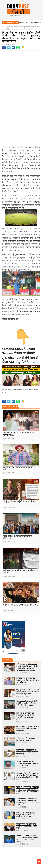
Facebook (26, 390)
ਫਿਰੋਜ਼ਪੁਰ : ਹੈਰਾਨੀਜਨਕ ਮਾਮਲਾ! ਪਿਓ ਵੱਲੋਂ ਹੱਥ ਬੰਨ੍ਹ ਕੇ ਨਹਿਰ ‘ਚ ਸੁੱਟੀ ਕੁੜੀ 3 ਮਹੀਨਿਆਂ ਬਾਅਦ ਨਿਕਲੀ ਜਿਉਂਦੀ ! (28, 789)
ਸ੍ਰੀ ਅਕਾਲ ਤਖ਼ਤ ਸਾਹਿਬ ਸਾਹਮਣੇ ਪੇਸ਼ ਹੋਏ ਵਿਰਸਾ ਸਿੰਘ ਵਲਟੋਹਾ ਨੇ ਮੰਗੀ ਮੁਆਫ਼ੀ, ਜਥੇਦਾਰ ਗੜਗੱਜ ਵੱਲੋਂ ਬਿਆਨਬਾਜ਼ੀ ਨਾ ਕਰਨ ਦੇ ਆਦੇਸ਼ (27, 667)
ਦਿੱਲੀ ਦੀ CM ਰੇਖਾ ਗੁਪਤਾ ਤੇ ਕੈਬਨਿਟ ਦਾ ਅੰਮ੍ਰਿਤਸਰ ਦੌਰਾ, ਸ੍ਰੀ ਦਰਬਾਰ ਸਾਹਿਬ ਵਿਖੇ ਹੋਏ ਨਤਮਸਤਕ (27, 703)
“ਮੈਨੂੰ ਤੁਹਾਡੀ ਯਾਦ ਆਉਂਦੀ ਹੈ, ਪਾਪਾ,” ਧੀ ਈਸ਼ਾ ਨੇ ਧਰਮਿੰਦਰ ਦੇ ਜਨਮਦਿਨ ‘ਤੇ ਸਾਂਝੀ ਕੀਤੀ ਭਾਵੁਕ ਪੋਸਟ (28, 692)
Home (4, 27)
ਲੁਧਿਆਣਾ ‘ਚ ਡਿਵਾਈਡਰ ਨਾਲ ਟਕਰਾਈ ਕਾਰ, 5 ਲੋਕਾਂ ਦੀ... (20, 571)
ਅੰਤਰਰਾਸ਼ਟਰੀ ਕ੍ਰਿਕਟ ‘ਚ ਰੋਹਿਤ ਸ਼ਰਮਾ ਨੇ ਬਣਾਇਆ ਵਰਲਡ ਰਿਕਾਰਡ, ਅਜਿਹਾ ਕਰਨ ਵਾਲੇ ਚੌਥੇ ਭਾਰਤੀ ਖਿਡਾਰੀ (27, 839)
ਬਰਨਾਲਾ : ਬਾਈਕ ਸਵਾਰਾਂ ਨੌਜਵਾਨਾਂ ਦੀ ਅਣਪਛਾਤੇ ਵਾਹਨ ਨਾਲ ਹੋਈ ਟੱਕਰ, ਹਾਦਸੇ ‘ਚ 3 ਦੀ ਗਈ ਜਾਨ (27, 814)
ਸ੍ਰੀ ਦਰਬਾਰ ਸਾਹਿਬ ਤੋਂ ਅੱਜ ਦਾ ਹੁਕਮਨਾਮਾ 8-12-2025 (26, 739)
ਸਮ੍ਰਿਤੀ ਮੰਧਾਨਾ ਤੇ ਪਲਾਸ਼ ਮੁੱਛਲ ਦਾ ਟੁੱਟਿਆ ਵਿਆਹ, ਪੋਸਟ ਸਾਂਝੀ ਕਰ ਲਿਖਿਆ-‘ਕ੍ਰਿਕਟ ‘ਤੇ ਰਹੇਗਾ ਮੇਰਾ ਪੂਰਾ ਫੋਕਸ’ (28, 802)
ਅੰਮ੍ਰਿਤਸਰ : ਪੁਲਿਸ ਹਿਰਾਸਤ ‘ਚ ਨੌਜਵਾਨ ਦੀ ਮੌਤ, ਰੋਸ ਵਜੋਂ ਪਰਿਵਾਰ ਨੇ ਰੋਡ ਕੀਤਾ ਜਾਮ (27, 752)
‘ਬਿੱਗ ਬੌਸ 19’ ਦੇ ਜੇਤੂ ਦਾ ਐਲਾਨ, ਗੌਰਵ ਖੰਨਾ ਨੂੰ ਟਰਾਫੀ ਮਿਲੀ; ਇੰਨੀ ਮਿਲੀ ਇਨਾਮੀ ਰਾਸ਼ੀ (28, 729)
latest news (19, 396)
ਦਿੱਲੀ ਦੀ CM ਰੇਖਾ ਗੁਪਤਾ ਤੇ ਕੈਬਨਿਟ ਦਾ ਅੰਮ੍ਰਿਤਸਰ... (18, 537)
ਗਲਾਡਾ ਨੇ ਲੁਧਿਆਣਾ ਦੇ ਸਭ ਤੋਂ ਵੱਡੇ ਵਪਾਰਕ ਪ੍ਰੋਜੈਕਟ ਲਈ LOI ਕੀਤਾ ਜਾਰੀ (27, 826)
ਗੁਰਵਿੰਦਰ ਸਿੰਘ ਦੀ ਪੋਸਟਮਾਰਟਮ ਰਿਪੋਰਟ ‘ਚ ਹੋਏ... (19, 468)
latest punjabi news (28, 396)
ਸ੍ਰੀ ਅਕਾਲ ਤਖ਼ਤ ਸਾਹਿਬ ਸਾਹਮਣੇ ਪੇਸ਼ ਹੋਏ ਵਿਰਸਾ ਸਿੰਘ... (19, 434)
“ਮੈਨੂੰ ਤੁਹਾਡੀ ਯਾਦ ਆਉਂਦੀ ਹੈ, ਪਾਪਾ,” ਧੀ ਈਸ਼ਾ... (21, 502)
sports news (6, 398)
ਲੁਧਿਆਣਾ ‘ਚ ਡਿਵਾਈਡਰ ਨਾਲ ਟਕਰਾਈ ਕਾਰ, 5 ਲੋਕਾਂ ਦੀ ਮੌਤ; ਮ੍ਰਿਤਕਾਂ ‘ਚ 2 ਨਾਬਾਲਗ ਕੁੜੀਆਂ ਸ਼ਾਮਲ (26, 716)
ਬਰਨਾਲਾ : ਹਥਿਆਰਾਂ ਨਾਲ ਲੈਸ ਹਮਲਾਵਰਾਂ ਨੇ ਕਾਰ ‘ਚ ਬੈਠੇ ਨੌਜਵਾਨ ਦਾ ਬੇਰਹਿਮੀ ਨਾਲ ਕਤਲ (27, 764)
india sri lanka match (9, 396)
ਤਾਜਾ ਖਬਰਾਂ (10, 27)
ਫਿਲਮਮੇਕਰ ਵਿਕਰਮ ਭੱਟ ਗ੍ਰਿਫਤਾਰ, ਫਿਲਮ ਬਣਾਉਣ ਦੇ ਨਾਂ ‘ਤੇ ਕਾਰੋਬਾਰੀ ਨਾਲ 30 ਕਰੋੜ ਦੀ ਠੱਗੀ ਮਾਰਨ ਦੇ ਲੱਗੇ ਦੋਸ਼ (27, 776)
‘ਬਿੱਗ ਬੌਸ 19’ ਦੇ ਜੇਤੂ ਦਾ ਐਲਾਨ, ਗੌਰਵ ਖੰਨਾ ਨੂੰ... (21, 605)
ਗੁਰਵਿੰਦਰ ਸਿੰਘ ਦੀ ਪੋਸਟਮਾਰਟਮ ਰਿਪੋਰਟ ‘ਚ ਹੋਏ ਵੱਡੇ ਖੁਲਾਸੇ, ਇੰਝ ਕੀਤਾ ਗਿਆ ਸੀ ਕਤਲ (28, 680)
